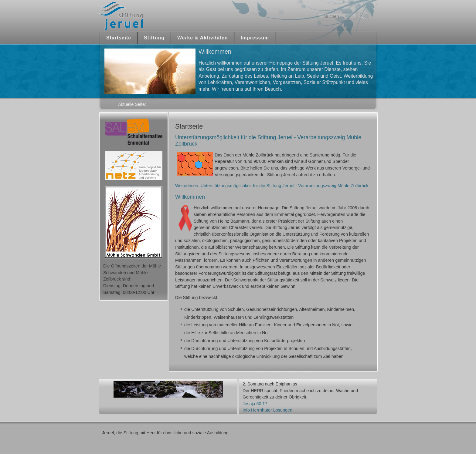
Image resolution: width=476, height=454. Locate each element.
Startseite (119, 38)
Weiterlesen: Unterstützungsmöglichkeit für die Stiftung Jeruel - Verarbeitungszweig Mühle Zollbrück (272, 186)
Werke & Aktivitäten (203, 38)
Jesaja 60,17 (255, 404)
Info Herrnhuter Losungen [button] (267, 410)
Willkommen (190, 197)
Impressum (255, 38)
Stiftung (154, 38)
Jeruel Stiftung (139, 16)
